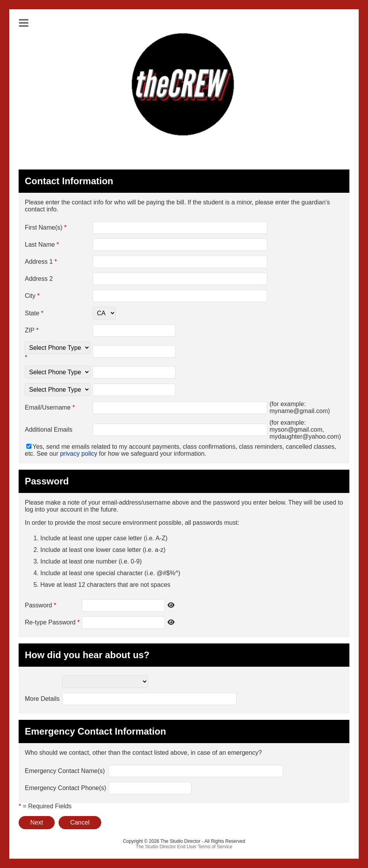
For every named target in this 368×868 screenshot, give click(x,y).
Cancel (80, 822)
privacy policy (79, 454)
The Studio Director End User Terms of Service (184, 847)
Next (37, 822)
